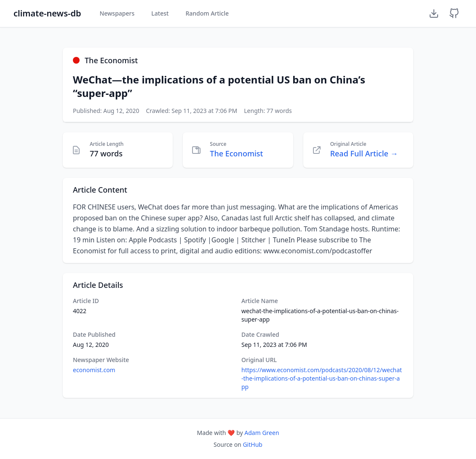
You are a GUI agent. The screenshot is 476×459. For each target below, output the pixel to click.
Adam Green (262, 433)
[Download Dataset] (434, 13)
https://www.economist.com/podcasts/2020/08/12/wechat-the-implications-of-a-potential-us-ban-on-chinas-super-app (322, 378)
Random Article (207, 13)
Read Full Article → (364, 153)
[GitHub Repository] (454, 13)
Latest (160, 13)
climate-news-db (47, 13)
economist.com (94, 370)
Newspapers (117, 13)
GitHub (253, 444)
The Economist (236, 153)
